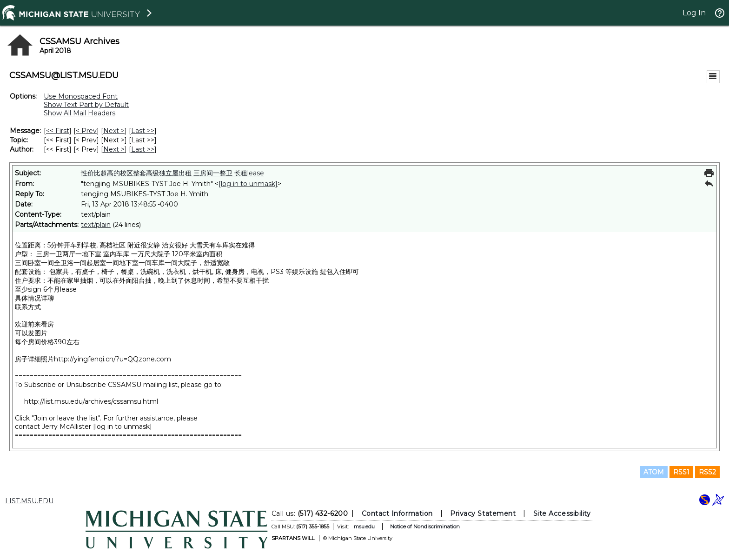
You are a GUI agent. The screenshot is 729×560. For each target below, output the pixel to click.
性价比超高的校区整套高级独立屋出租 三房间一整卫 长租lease (172, 173)
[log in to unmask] (248, 184)
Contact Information (397, 513)
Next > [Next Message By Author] (114, 149)
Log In (694, 13)
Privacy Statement (483, 513)
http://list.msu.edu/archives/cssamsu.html (91, 401)
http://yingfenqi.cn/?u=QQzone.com (113, 359)
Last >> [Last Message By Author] (143, 149)
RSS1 (681, 472)
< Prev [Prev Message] (86, 131)
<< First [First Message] (58, 131)
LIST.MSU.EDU (29, 501)
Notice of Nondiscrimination (425, 527)
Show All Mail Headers (80, 113)
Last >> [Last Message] (143, 131)
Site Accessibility (562, 513)
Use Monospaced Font (81, 96)
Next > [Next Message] (114, 131)
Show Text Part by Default (86, 105)
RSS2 (707, 472)
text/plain (96, 225)
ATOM (654, 472)
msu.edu (364, 527)
